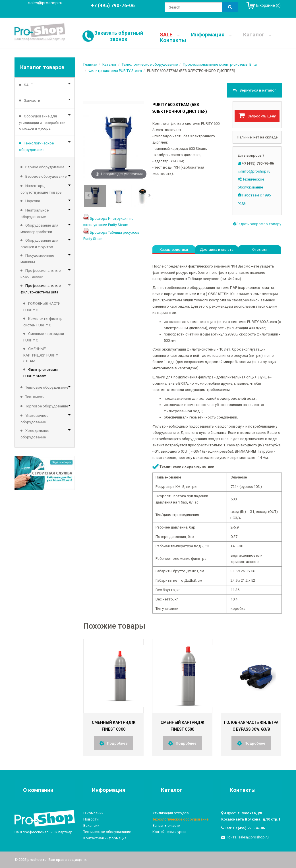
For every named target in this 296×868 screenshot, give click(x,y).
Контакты (173, 40)
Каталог (257, 35)
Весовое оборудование (46, 176)
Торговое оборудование (47, 406)
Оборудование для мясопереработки (39, 229)
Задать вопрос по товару (257, 224)
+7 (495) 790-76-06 (249, 828)
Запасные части (166, 825)
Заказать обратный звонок (119, 36)
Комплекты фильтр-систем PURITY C (44, 322)
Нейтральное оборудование (35, 214)
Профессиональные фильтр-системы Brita (41, 289)
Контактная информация (105, 838)
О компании (93, 813)
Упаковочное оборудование (34, 419)
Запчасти (32, 101)
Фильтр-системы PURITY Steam (41, 373)
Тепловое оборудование (47, 387)
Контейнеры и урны (169, 832)
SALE (170, 35)
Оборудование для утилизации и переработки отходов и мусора (42, 122)
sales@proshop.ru (45, 3)
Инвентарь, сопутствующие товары (42, 189)
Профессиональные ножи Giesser (41, 274)
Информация (211, 35)
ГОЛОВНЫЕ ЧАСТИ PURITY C (42, 307)
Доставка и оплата (217, 249)
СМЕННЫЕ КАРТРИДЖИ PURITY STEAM (41, 355)
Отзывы (259, 249)
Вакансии (91, 825)
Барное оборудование (45, 167)
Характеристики (174, 249)
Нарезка (33, 201)
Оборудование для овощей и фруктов (39, 244)
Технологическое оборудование (36, 146)
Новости (91, 819)
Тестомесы (35, 397)
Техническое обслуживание (107, 832)
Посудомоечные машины (37, 259)
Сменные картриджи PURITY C (44, 337)
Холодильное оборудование (35, 434)
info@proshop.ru (256, 171)
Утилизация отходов (171, 813)
